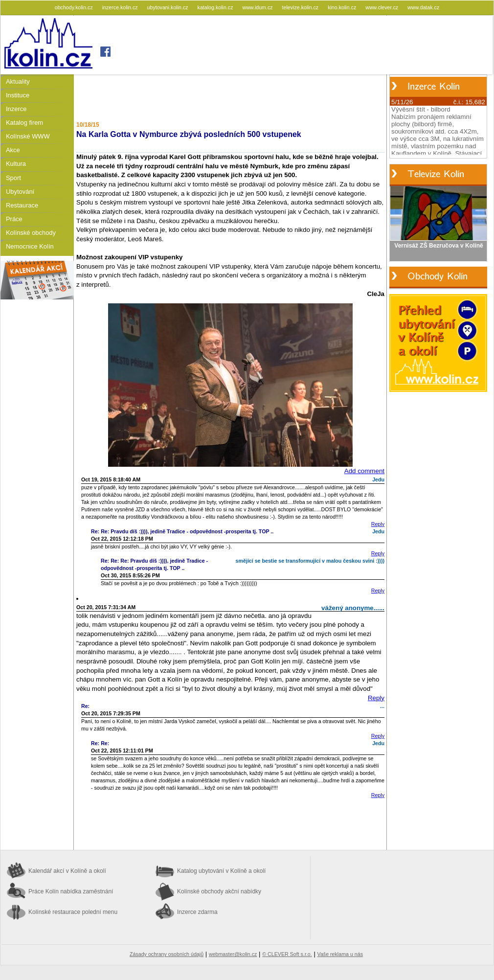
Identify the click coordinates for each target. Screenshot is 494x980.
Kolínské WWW (28, 136)
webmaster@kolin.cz (233, 954)
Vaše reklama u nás (340, 954)
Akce (13, 150)
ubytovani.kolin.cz (168, 7)
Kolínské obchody (31, 233)
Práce (14, 219)
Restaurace (22, 205)
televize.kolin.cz (301, 7)
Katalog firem (24, 123)
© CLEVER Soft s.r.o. (287, 954)
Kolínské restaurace (73, 912)
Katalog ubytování (221, 871)
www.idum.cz (258, 7)
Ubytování (20, 192)
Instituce (18, 95)
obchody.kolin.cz (75, 7)
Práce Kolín (71, 891)
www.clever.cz (382, 7)
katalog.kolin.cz (216, 7)
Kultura (16, 164)
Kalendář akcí (67, 871)
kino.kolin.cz (343, 7)
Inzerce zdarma (197, 912)
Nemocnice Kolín (30, 246)
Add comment (364, 471)
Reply (378, 524)
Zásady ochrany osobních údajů (167, 954)
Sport (13, 178)
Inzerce (16, 109)
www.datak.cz (423, 7)
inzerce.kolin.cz (121, 7)
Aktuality (18, 81)
